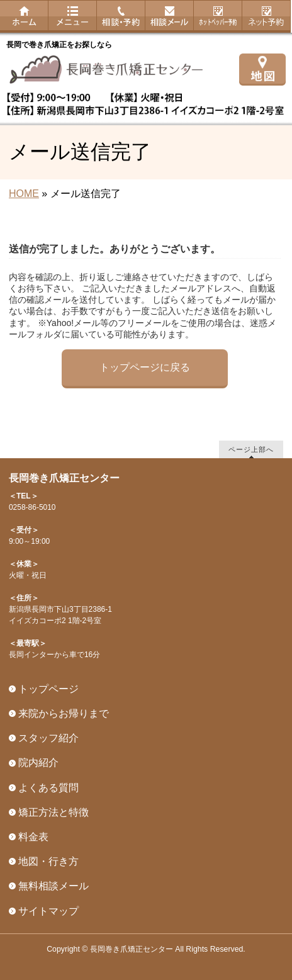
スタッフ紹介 (48, 738)
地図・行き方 (48, 861)
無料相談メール (53, 886)
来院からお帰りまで (64, 713)
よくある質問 (48, 788)
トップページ (48, 689)
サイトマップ (48, 911)
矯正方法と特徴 (53, 812)
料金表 (33, 837)
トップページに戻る (145, 367)
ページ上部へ (251, 449)
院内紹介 (38, 763)
